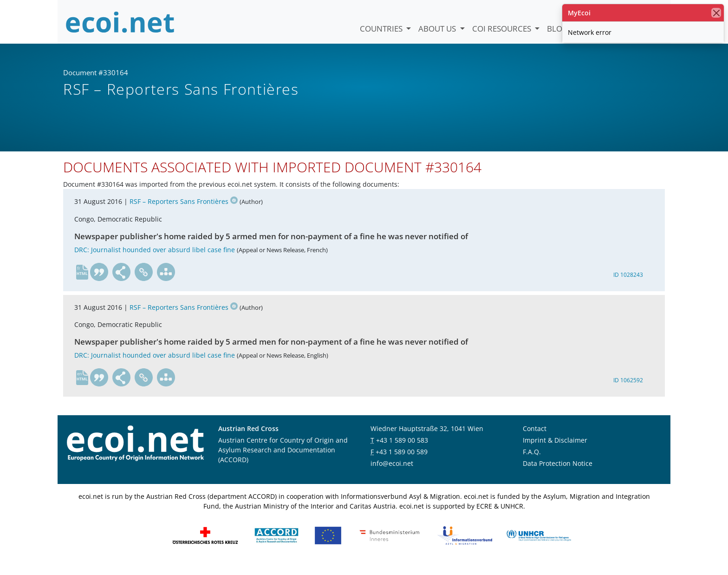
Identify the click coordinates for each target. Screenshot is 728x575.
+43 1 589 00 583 (402, 450)
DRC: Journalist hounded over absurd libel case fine (155, 260)
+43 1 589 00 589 (402, 461)
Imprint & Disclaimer (555, 450)
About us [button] (438, 29)
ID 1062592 (628, 390)
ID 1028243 (628, 284)
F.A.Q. (532, 461)
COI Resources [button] (503, 29)
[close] (716, 13)
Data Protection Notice (558, 473)
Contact (535, 438)
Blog (557, 29)
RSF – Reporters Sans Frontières (184, 212)
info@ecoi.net (392, 473)
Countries (382, 29)
